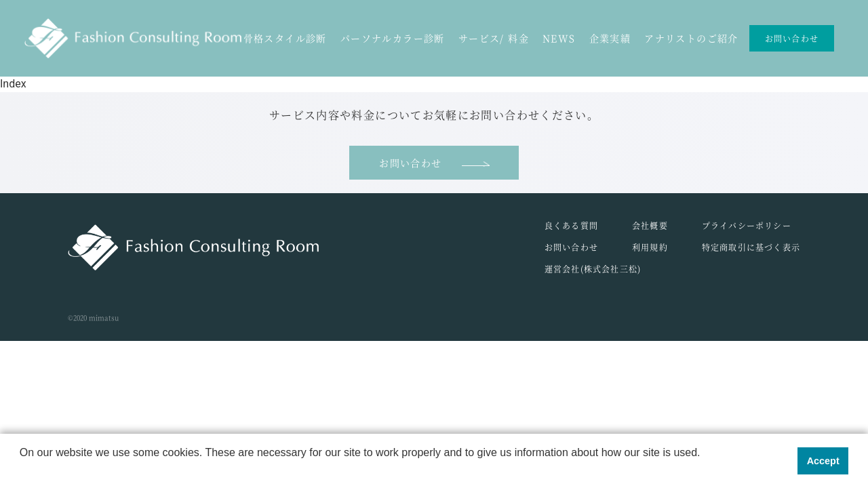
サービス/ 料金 (494, 38)
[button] (22, 470)
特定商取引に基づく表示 (751, 247)
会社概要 (650, 225)
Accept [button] (823, 461)
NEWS (559, 38)
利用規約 (650, 247)
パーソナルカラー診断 (393, 38)
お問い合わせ (792, 38)
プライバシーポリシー (747, 225)
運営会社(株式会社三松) (593, 269)
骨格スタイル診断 (285, 38)
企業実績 (610, 38)
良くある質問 (571, 225)
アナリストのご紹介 (691, 38)
